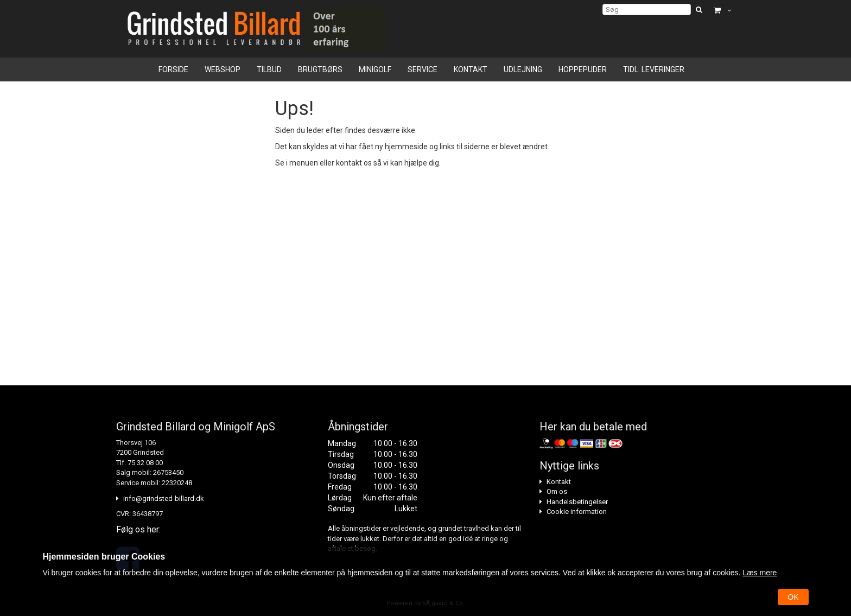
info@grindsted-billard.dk (164, 498)
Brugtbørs (320, 69)
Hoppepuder (583, 69)
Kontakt (471, 69)
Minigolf (375, 69)
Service (423, 69)
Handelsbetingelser (577, 502)
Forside (173, 69)
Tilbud (269, 69)
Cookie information (577, 512)
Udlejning (523, 69)
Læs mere (760, 573)
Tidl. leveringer (654, 69)
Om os (557, 491)
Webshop (223, 69)
